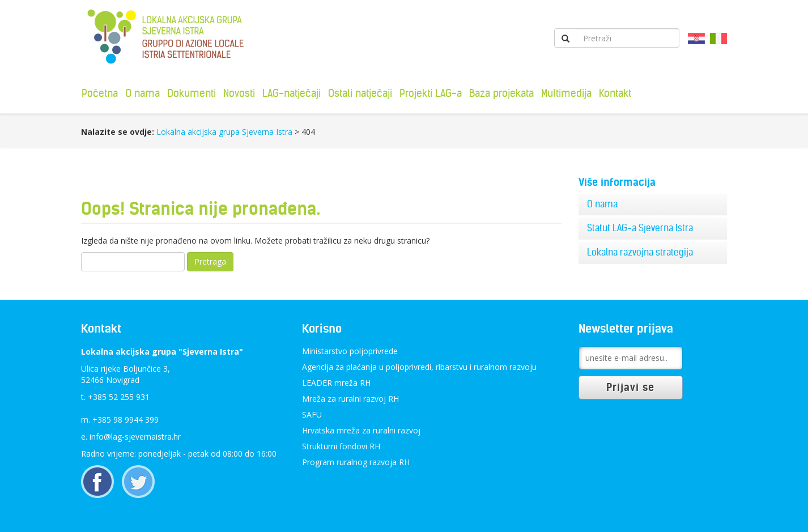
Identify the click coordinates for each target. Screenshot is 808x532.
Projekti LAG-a (431, 93)
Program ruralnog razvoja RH (356, 462)
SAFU (312, 414)
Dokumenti (192, 93)
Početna (100, 93)
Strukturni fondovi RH (341, 446)
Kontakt (615, 93)
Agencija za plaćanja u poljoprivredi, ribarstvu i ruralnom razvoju (419, 367)
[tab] (653, 205)
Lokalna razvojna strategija (640, 252)
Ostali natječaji (360, 93)
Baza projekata (501, 93)
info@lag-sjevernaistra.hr (135, 437)
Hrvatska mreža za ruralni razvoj (361, 430)
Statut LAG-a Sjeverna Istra (640, 228)
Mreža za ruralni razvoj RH (350, 399)
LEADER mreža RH (336, 383)
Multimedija (566, 93)
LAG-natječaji (292, 93)
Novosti (239, 93)
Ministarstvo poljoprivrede (350, 351)
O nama (143, 93)
